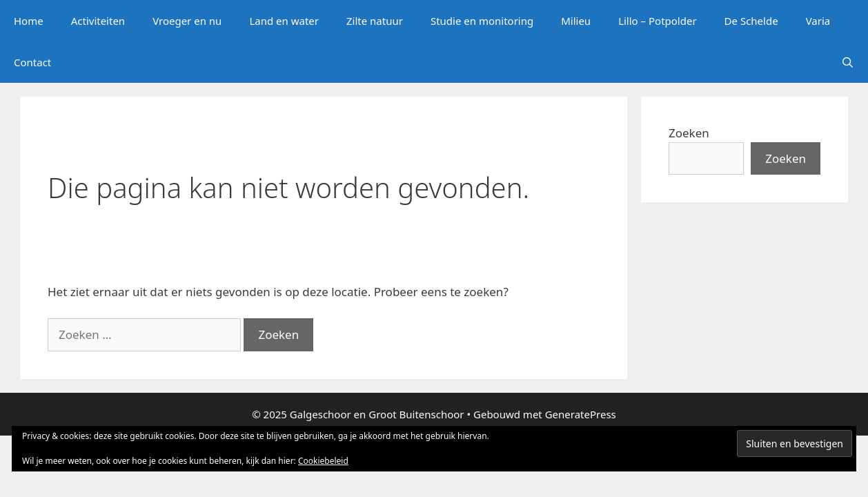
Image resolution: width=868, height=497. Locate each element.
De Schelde (751, 21)
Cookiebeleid (323, 461)
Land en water (284, 21)
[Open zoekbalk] (848, 62)
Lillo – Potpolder (657, 21)
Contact (32, 62)
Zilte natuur (375, 21)
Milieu (576, 21)
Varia (818, 21)
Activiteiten (98, 21)
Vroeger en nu (187, 21)
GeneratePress (581, 414)
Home (29, 21)
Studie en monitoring (482, 21)
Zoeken (689, 133)
